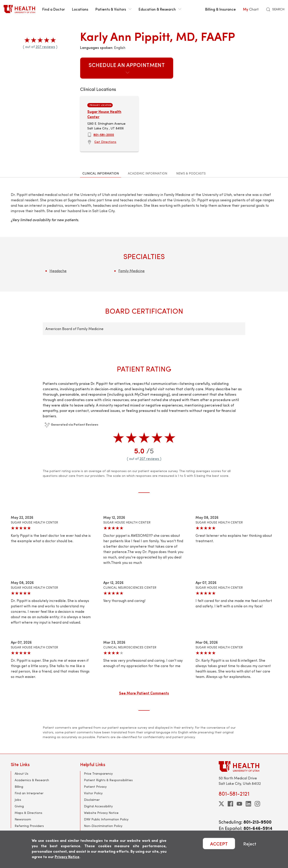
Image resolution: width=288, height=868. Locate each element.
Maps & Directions (28, 813)
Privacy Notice (67, 857)
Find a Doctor (54, 9)
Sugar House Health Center (104, 114)
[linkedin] (248, 804)
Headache (58, 271)
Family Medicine (132, 271)
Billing (19, 786)
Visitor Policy (93, 793)
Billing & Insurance (220, 9)
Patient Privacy (95, 786)
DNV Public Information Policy (106, 819)
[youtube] (239, 804)
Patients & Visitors (113, 9)
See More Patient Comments (144, 693)
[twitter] (221, 804)
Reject (250, 844)
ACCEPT (219, 844)
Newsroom (23, 819)
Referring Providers (29, 826)
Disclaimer (92, 800)
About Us (21, 773)
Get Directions (105, 142)
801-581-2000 (104, 135)
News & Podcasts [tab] (191, 173)
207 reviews (45, 47)
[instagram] (257, 804)
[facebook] (230, 804)
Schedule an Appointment (127, 68)
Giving (19, 806)
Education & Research (160, 9)
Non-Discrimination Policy (103, 826)
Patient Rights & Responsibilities (108, 780)
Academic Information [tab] (147, 173)
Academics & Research (32, 780)
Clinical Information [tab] (101, 173)
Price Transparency (98, 773)
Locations (80, 9)
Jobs (18, 800)
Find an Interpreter (29, 793)
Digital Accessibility (98, 806)
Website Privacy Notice (101, 813)
